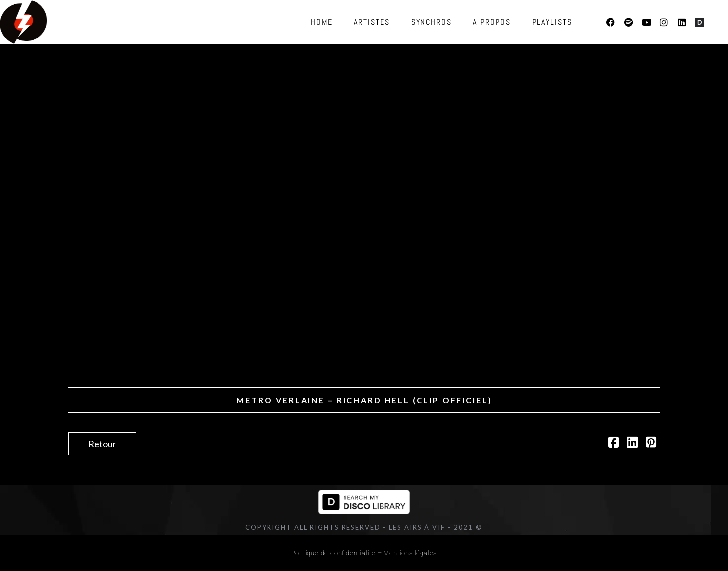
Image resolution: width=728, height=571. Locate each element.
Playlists (552, 22)
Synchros (431, 22)
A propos (492, 22)
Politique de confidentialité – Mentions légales (364, 553)
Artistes (372, 22)
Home (322, 22)
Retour (102, 444)
